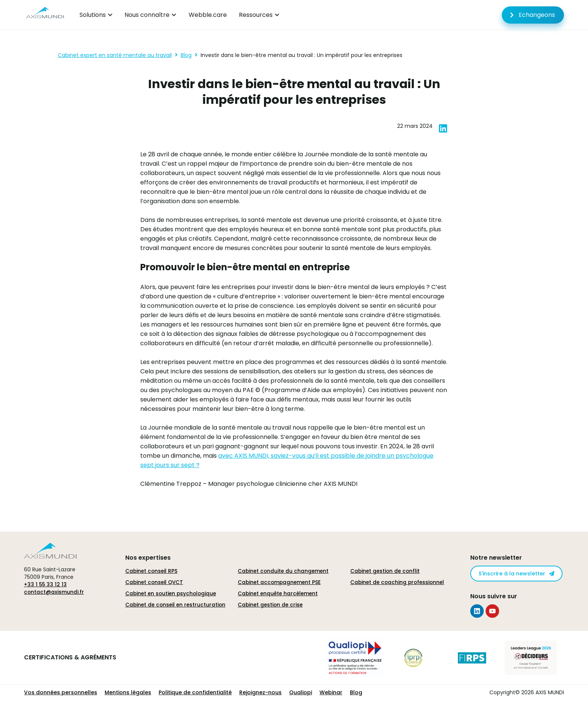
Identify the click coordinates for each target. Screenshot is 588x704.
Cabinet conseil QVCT (154, 582)
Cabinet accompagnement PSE (279, 582)
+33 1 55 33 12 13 (45, 585)
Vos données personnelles (61, 692)
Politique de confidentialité (195, 692)
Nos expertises (148, 558)
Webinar (331, 692)
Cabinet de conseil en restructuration (175, 605)
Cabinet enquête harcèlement (278, 594)
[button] (443, 128)
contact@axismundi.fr (54, 592)
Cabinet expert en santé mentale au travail (115, 55)
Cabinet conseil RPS (151, 571)
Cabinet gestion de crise (270, 605)
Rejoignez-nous (260, 692)
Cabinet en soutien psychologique (171, 594)
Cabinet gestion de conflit (385, 571)
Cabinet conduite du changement (283, 571)
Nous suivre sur (494, 596)
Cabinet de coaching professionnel (397, 582)
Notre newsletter (496, 558)
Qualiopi (301, 692)
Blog (186, 55)
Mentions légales (128, 692)
